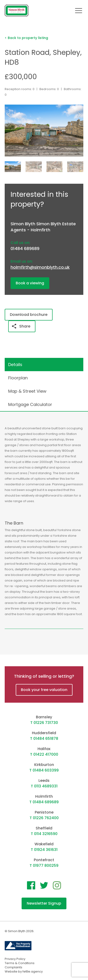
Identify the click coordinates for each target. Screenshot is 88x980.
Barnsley (44, 717)
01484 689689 (25, 249)
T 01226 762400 (44, 818)
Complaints (13, 967)
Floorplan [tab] (18, 378)
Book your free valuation (44, 690)
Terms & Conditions (20, 963)
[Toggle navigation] (79, 11)
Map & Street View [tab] (27, 391)
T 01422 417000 (44, 754)
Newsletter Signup (44, 903)
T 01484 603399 (44, 770)
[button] (80, 115)
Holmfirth (44, 796)
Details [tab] (15, 365)
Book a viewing (30, 283)
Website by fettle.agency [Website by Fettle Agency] (24, 971)
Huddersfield (44, 733)
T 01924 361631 (44, 850)
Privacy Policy (15, 959)
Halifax (44, 749)
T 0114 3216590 (44, 834)
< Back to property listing (26, 38)
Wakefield (44, 844)
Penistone (44, 812)
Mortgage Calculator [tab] (30, 404)
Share (21, 326)
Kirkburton (44, 765)
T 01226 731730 (44, 723)
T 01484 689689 (44, 802)
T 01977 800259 (44, 865)
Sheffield (44, 828)
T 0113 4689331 (44, 786)
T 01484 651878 (44, 739)
